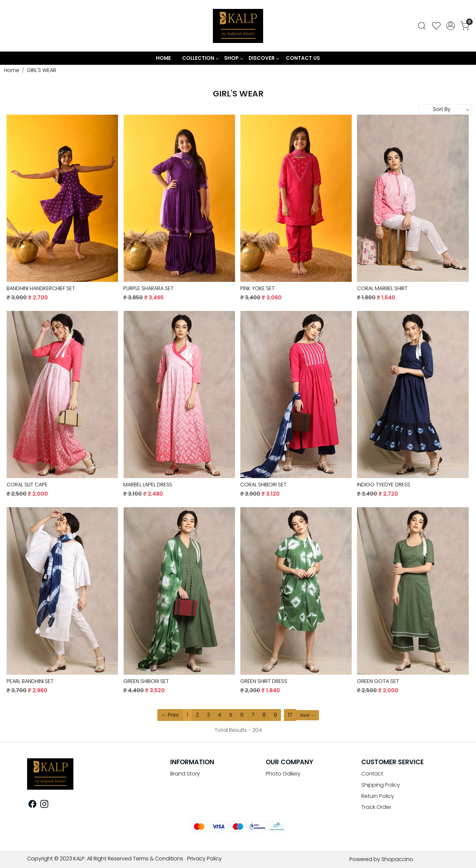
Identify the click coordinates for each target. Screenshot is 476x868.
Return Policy (378, 796)
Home (163, 58)
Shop (233, 58)
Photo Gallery (283, 774)
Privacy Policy (204, 859)
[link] (422, 26)
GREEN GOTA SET (378, 681)
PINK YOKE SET (258, 288)
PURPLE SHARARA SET (148, 288)
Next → (308, 715)
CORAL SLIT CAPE (27, 485)
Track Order (376, 807)
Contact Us (303, 58)
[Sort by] (446, 109)
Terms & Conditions (158, 859)
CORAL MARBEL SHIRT (382, 288)
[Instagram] (44, 805)
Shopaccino (397, 859)
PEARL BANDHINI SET (30, 681)
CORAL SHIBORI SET (263, 485)
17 (290, 715)
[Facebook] (32, 805)
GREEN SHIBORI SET (146, 681)
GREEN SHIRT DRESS (264, 681)
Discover (264, 58)
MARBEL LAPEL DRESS (148, 485)
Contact (372, 774)
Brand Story (185, 774)
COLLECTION (200, 58)
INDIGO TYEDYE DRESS (384, 485)
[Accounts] (451, 26)
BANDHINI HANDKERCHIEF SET (41, 288)
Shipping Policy (381, 785)
